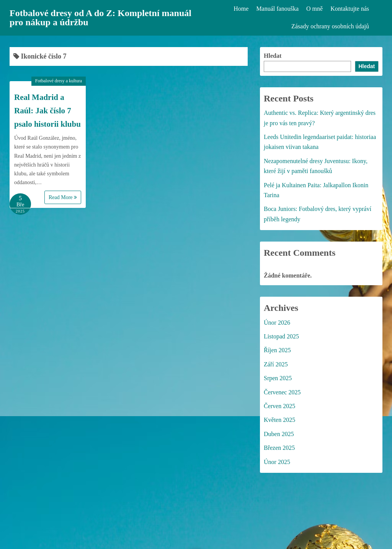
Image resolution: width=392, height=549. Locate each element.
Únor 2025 (277, 462)
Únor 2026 (277, 323)
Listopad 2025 (281, 336)
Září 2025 (276, 364)
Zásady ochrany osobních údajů (330, 26)
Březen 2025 (279, 448)
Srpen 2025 (278, 378)
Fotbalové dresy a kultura (59, 81)
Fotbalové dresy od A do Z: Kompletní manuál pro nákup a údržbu (100, 18)
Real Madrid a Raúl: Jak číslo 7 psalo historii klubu (47, 110)
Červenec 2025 (282, 392)
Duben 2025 (279, 434)
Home (241, 9)
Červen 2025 (279, 406)
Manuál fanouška (277, 9)
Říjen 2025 (277, 350)
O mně (314, 9)
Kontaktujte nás (350, 9)
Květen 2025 (279, 420)
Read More (63, 197)
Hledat (273, 56)
